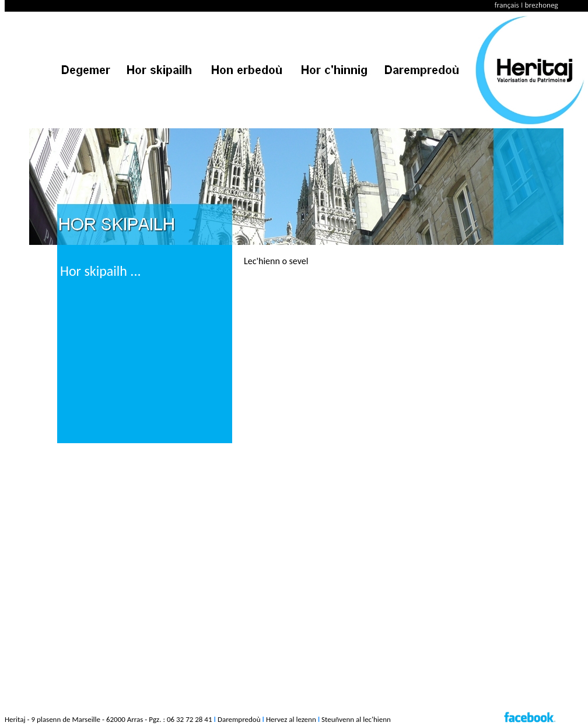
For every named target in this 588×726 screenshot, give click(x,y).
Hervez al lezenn (291, 719)
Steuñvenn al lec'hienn (356, 719)
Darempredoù (239, 719)
